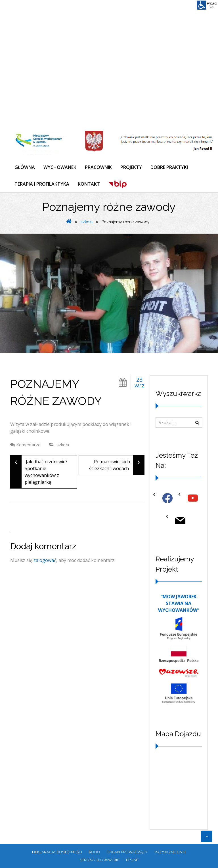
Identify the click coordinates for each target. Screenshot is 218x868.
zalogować (45, 560)
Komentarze (28, 445)
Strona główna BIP (99, 860)
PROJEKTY (131, 167)
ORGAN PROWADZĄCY (127, 852)
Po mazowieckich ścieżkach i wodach (117, 465)
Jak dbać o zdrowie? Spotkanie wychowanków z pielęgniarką (39, 472)
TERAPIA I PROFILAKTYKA (42, 184)
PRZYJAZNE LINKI (170, 852)
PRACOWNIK (98, 167)
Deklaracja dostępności (57, 852)
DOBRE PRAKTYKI (169, 167)
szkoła (87, 222)
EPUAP (132, 860)
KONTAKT (89, 184)
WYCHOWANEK (60, 167)
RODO (94, 852)
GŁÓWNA (25, 167)
